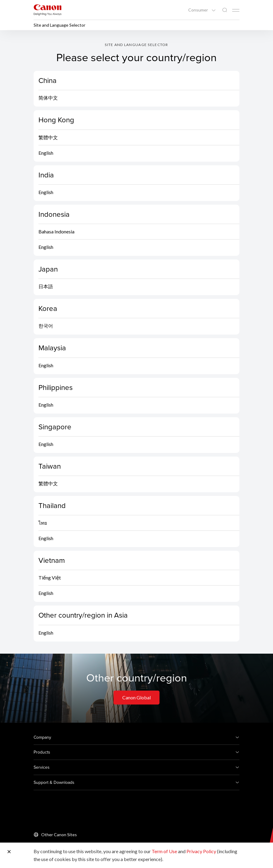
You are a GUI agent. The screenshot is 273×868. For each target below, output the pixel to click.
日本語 (46, 286)
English (46, 153)
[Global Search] (225, 10)
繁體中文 (48, 137)
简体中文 (48, 98)
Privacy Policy (201, 851)
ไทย (43, 523)
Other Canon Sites (59, 835)
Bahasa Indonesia (56, 231)
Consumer (199, 10)
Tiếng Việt (50, 578)
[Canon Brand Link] (48, 10)
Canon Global (136, 697)
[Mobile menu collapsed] (236, 10)
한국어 (46, 326)
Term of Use (164, 851)
